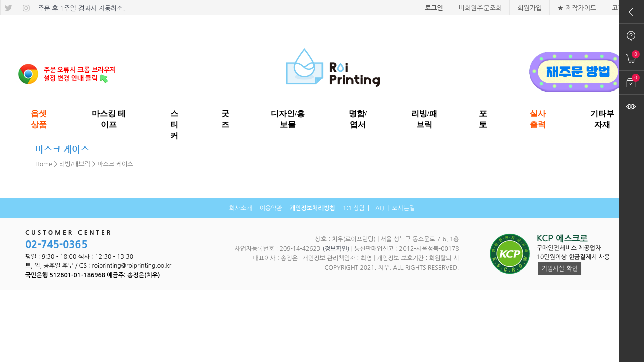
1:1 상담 (354, 208)
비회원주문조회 (480, 8)
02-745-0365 (56, 245)
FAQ (378, 208)
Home (44, 164)
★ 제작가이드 (577, 8)
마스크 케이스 (115, 164)
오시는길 (403, 208)
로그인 (434, 8)
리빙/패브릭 (75, 164)
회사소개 (241, 208)
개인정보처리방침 (312, 208)
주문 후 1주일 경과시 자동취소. (81, 8)
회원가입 (530, 8)
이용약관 (271, 208)
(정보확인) (336, 249)
